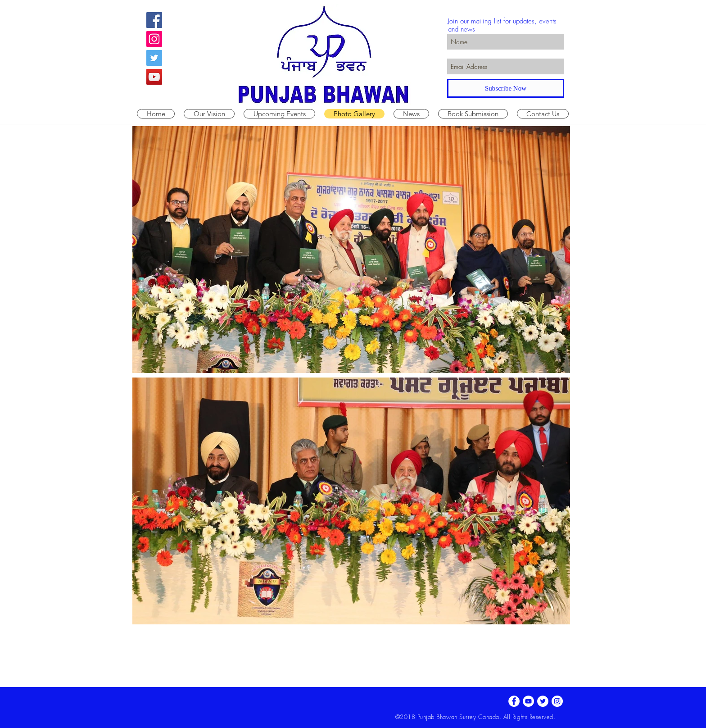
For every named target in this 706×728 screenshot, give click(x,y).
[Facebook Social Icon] (154, 20)
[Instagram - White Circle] (557, 701)
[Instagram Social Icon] (154, 39)
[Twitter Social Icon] (154, 58)
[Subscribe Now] (506, 88)
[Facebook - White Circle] (514, 701)
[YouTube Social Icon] (154, 77)
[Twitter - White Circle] (543, 701)
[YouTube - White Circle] (528, 701)
